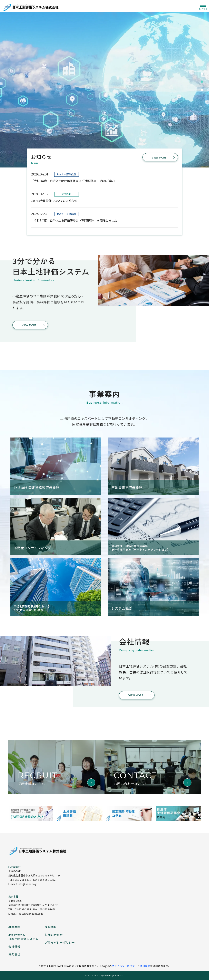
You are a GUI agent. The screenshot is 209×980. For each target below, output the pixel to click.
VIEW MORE (159, 157)
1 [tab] (202, 74)
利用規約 (145, 966)
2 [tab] (202, 82)
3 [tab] (202, 90)
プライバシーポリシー (125, 966)
